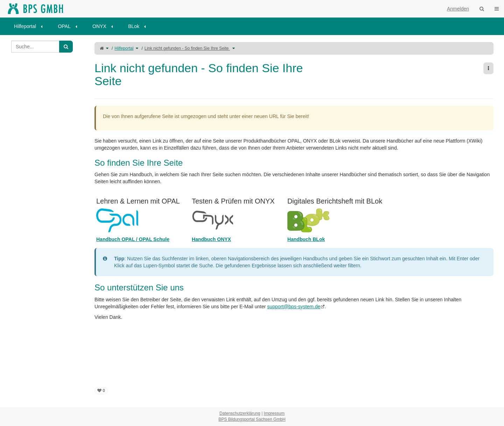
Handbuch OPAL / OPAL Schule (133, 239)
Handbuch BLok (306, 239)
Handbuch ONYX (211, 239)
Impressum (274, 413)
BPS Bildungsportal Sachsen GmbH (252, 419)
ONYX (99, 26)
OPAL (64, 26)
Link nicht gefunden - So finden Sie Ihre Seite (187, 48)
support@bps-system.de (294, 307)
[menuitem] (31, 26)
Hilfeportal (25, 26)
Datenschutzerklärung (240, 413)
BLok (134, 26)
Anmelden (458, 9)
